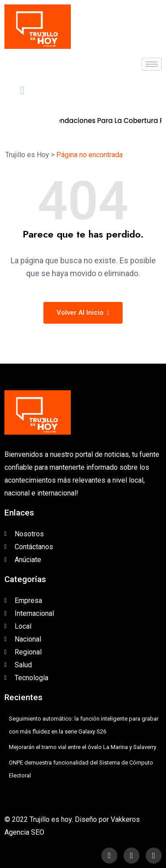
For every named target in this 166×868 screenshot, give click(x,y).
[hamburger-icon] (152, 64)
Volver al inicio (83, 313)
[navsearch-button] (15, 91)
